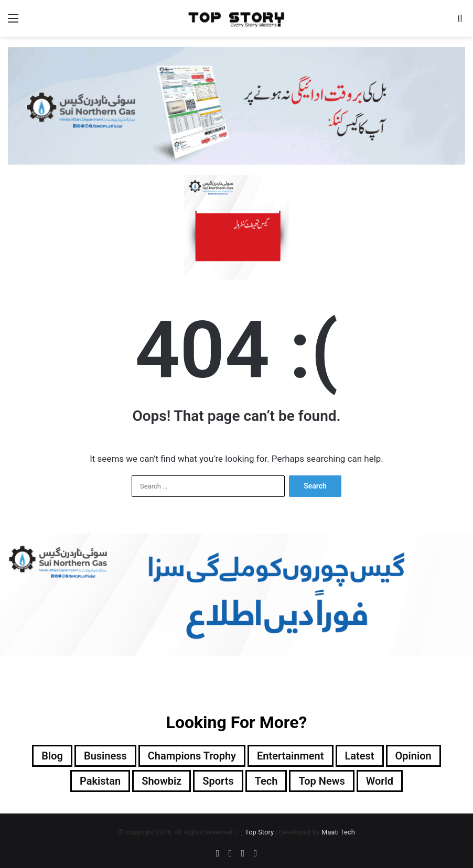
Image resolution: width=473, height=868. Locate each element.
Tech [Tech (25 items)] (266, 781)
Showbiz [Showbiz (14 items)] (162, 781)
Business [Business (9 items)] (105, 756)
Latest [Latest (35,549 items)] (360, 756)
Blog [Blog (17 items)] (52, 756)
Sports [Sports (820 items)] (218, 781)
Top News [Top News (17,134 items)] (321, 781)
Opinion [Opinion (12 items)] (413, 756)
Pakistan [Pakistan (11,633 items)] (100, 781)
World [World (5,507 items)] (380, 781)
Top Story (259, 832)
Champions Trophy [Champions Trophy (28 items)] (192, 756)
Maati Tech (338, 832)
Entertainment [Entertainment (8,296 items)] (290, 756)
